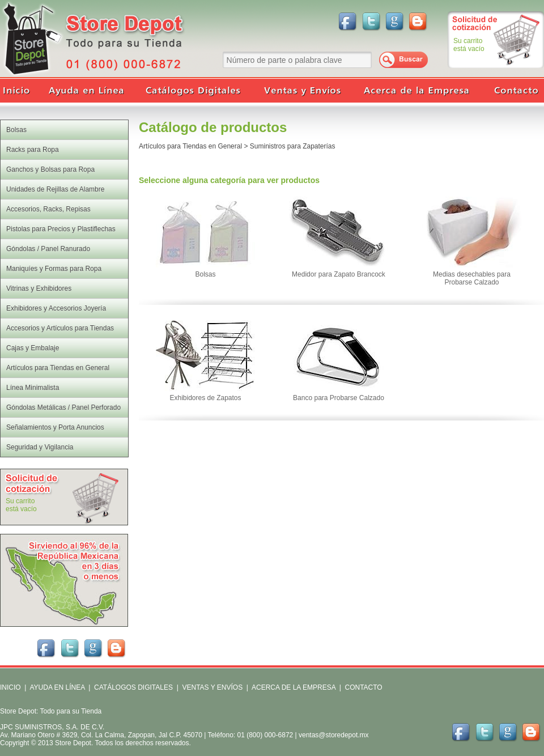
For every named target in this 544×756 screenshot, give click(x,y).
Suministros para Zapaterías (293, 146)
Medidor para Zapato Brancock (339, 274)
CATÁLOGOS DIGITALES (133, 687)
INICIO (10, 687)
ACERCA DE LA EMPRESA (293, 687)
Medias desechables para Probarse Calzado (472, 278)
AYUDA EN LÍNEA (57, 687)
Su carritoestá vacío (469, 45)
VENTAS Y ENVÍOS (211, 687)
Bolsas (205, 274)
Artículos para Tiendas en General (190, 146)
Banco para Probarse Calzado (339, 398)
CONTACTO (363, 687)
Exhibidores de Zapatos (205, 398)
